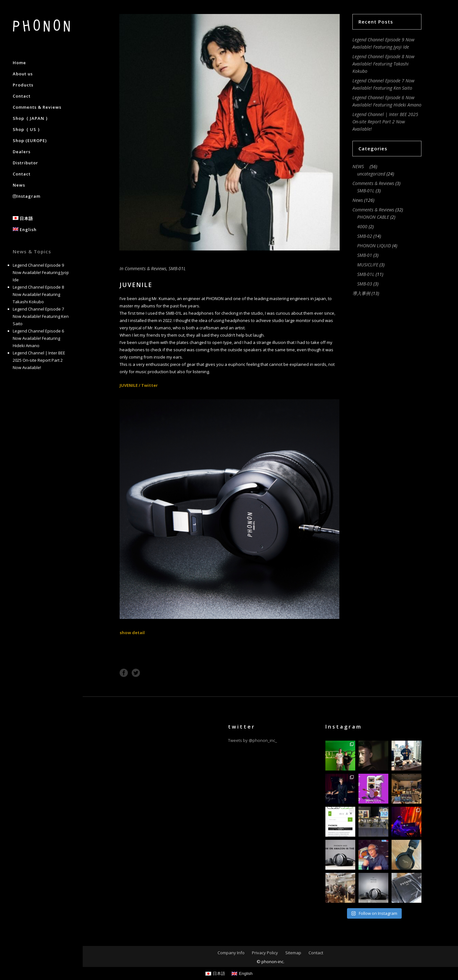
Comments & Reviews (146, 268)
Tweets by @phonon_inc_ (253, 740)
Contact (316, 953)
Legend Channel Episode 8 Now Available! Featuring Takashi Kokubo (38, 294)
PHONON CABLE (373, 217)
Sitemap (293, 953)
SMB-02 (365, 236)
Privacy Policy (265, 953)
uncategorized (371, 174)
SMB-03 (365, 284)
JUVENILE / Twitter (139, 385)
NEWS (360, 166)
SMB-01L (177, 268)
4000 (362, 226)
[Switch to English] (242, 973)
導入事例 (361, 293)
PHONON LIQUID (374, 246)
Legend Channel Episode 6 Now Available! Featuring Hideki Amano (38, 338)
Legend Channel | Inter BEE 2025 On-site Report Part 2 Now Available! (39, 360)
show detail (132, 633)
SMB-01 (365, 255)
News (358, 200)
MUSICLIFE (368, 265)
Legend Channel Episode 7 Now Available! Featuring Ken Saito (41, 316)
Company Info (231, 953)
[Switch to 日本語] (215, 973)
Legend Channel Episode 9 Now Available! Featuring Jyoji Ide (41, 272)
